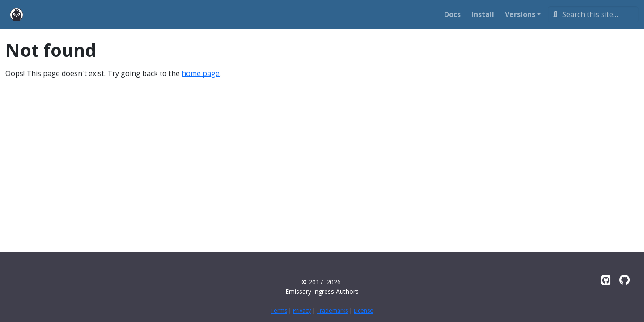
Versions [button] (520, 14)
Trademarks (332, 311)
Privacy (302, 311)
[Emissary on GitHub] (606, 280)
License (364, 311)
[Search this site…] (593, 14)
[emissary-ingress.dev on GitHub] (625, 280)
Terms (279, 311)
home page (201, 73)
